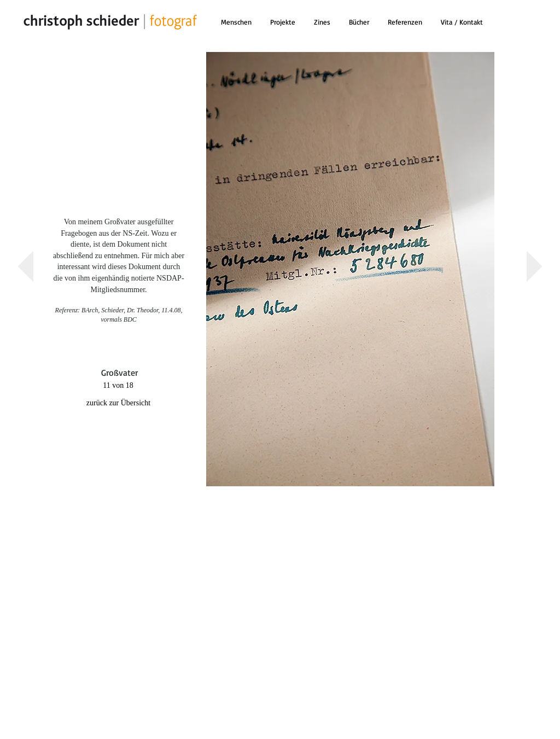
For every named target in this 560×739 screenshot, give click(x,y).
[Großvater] (119, 373)
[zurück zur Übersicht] (118, 403)
